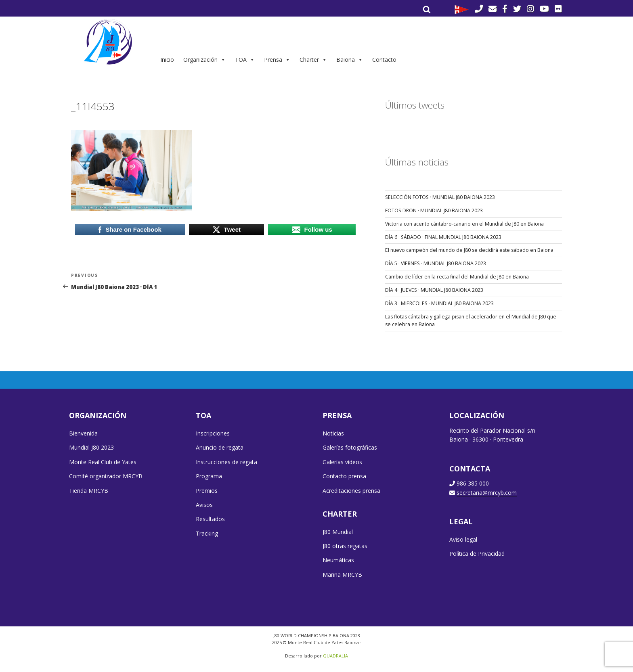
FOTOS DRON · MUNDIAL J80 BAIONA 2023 (434, 210)
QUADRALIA (335, 656)
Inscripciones (213, 433)
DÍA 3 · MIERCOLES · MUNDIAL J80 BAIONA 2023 (439, 303)
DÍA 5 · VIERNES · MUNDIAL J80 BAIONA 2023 (436, 263)
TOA (245, 60)
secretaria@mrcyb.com (487, 493)
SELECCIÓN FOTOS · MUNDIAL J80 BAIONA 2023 (440, 197)
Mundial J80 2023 (91, 447)
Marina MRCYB (342, 575)
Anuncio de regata (220, 447)
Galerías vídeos (342, 462)
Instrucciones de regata (226, 462)
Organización (204, 60)
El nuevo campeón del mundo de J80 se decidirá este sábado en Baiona (469, 250)
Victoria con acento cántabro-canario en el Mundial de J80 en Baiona (464, 224)
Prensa (277, 60)
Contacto (384, 60)
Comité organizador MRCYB (106, 476)
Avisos (204, 505)
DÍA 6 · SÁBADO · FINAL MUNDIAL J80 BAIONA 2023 (443, 237)
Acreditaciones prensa (351, 491)
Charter (313, 60)
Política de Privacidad (477, 554)
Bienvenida (83, 433)
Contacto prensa (344, 476)
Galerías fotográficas (350, 447)
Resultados (210, 519)
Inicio (167, 60)
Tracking (207, 533)
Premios (207, 491)
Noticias (333, 433)
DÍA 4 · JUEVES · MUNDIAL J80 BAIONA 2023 (434, 290)
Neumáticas (338, 560)
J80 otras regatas (345, 546)
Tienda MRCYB (89, 491)
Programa (209, 476)
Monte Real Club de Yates (103, 462)
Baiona (350, 60)
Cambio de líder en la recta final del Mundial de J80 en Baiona (457, 277)
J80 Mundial (338, 532)
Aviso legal (463, 539)
